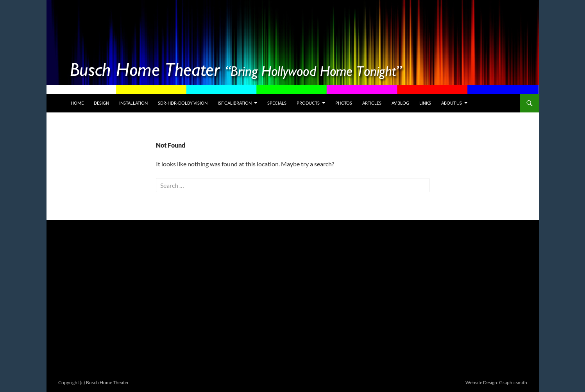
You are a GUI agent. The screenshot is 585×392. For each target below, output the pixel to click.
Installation (133, 103)
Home (77, 103)
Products (308, 103)
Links (425, 103)
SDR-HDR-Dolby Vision (183, 103)
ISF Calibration (235, 103)
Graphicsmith (513, 382)
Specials (277, 103)
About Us (452, 103)
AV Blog (400, 103)
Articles (372, 103)
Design (101, 103)
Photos (344, 103)
